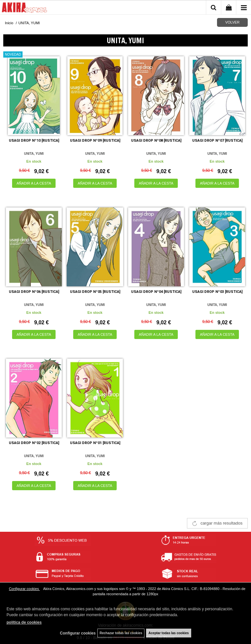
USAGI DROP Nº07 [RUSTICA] (217, 141)
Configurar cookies (24, 589)
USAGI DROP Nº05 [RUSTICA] (95, 292)
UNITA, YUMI (34, 154)
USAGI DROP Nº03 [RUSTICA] (217, 292)
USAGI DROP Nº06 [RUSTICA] (34, 292)
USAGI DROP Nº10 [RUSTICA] (34, 141)
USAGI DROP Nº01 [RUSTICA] (95, 443)
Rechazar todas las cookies (121, 633)
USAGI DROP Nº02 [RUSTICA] (34, 443)
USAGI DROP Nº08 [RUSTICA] (156, 141)
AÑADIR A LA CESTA (34, 183)
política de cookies (24, 622)
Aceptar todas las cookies (168, 633)
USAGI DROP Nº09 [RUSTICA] (95, 141)
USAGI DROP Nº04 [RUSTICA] (156, 292)
